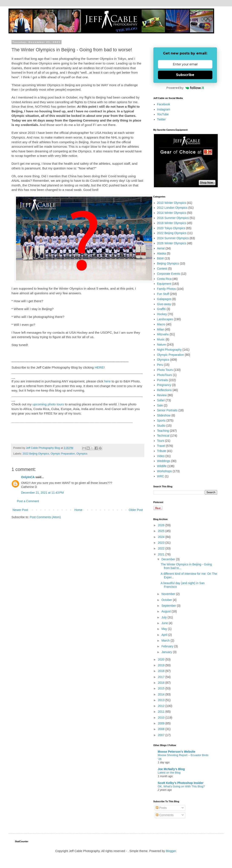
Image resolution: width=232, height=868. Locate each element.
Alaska (162, 253)
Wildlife (162, 466)
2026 (162, 525)
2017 (162, 677)
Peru (160, 365)
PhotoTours (165, 375)
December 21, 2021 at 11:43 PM (42, 493)
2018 (162, 671)
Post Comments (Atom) (45, 517)
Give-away (164, 304)
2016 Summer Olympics (173, 218)
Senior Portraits (167, 410)
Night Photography (169, 350)
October (167, 600)
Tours (161, 441)
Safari (161, 400)
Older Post (136, 510)
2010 (162, 718)
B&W (160, 258)
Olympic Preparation (63, 454)
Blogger (171, 851)
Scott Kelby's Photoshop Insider (181, 783)
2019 (162, 665)
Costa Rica (164, 279)
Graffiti (161, 309)
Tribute (162, 451)
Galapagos (164, 299)
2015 (162, 688)
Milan (161, 329)
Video (161, 456)
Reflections (164, 390)
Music (161, 339)
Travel (161, 446)
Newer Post (20, 510)
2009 (162, 723)
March (166, 641)
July (164, 617)
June (165, 623)
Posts (161, 808)
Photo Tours (165, 370)
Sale (160, 405)
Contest (162, 269)
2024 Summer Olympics (173, 238)
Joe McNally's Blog (171, 769)
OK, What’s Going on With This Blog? (181, 786)
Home (78, 510)
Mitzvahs (163, 334)
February (168, 646)
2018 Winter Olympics (172, 223)
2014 (162, 694)
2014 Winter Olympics (172, 213)
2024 (162, 537)
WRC (161, 476)
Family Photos (167, 289)
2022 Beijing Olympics (36, 454)
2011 (162, 712)
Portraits (163, 380)
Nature (162, 345)
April (165, 635)
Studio (161, 426)
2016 (162, 683)
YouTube (163, 114)
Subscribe (185, 75)
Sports (161, 420)
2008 (162, 729)
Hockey (162, 314)
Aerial (161, 248)
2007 (162, 735)
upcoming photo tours (48, 404)
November (169, 594)
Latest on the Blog (169, 773)
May (165, 629)
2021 (162, 554)
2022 (162, 548)
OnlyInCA (28, 477)
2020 (162, 659)
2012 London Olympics (172, 208)
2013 (162, 700)
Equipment (164, 284)
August (166, 611)
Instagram (164, 109)
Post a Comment (28, 501)
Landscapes (165, 319)
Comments (165, 815)
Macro (161, 324)
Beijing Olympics (168, 263)
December (169, 559)
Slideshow (164, 415)
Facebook (164, 104)
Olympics (82, 454)
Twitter (161, 119)
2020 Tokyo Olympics (171, 228)
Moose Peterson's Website (177, 752)
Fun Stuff (163, 294)
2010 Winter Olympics (172, 203)
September (169, 606)
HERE (99, 367)
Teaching (163, 431)
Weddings (164, 461)
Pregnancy (164, 385)
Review (162, 395)
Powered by (185, 88)
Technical (163, 436)
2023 (162, 543)
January (167, 652)
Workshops (165, 471)
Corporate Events (169, 274)
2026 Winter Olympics (172, 243)
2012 (162, 706)
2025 (162, 531)
